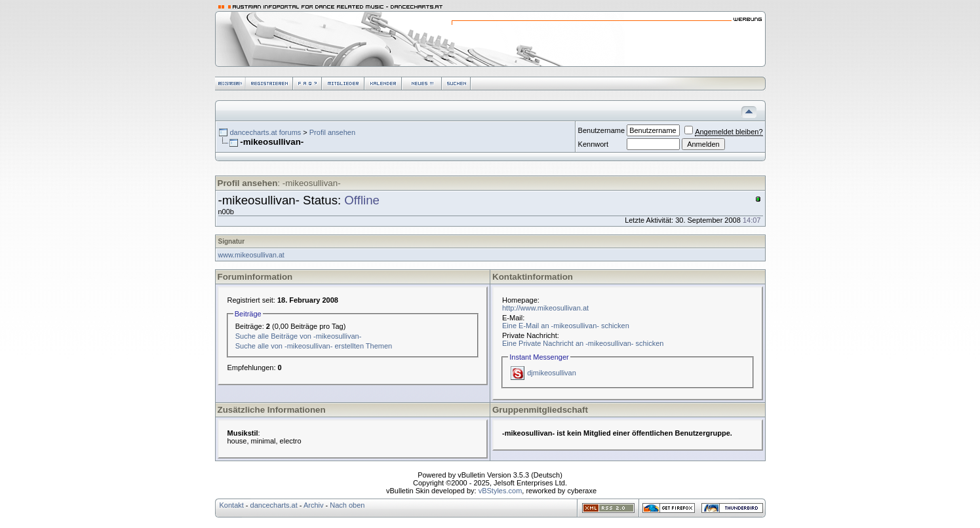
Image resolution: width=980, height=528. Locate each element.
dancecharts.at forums (265, 132)
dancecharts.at (274, 505)
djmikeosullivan (552, 373)
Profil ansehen (332, 132)
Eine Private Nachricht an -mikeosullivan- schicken (583, 343)
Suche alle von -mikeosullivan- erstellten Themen (314, 346)
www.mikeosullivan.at (251, 255)
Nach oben (347, 505)
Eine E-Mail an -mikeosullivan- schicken (566, 326)
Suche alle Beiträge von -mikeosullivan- (299, 336)
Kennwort (593, 144)
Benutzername (602, 130)
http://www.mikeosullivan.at (545, 308)
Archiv (314, 505)
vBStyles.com (500, 491)
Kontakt (232, 505)
